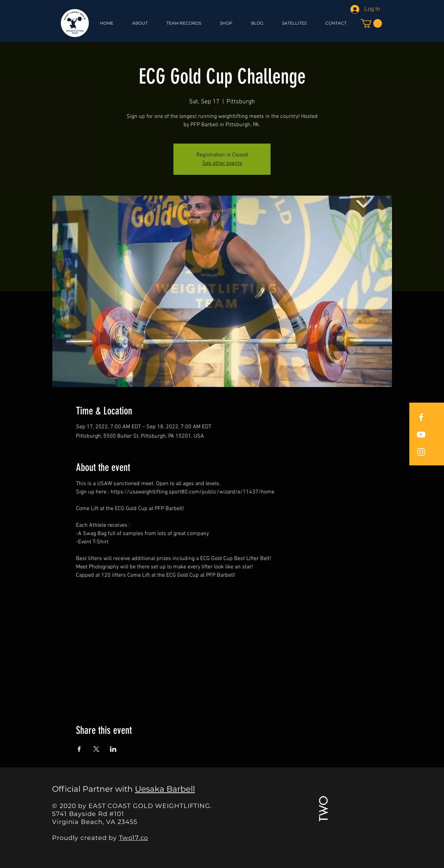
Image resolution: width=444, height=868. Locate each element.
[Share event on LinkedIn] (113, 749)
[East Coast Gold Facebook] (421, 417)
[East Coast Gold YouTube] (421, 435)
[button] (226, 23)
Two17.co (134, 838)
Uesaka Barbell (165, 789)
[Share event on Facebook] (79, 749)
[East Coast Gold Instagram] (421, 452)
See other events (222, 163)
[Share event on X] (96, 749)
